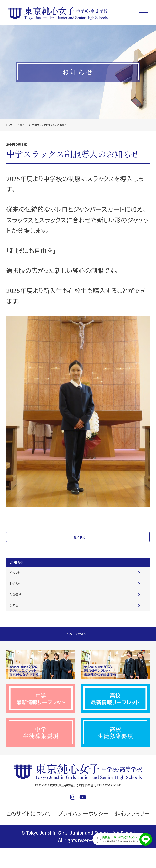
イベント (15, 573)
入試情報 (15, 595)
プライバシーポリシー (83, 813)
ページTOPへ (78, 634)
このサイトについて (29, 813)
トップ (9, 125)
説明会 (14, 606)
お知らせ (22, 125)
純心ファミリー (132, 813)
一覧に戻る (78, 537)
